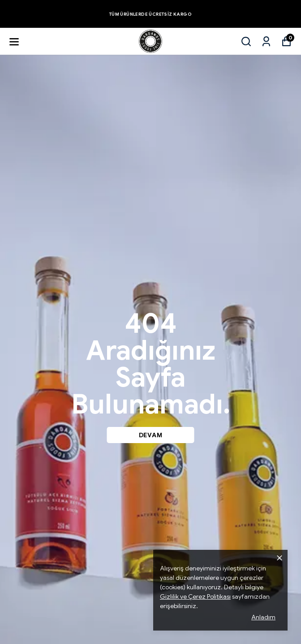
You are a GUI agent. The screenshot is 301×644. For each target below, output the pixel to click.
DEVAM (151, 435)
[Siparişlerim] (266, 41)
